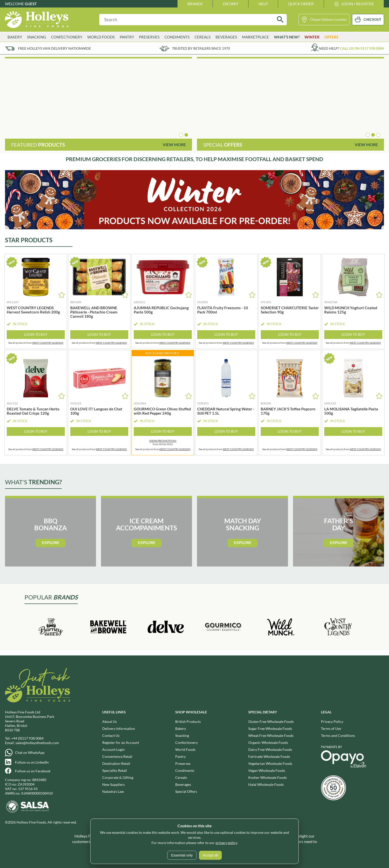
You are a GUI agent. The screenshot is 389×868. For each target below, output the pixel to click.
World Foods (101, 37)
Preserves (149, 37)
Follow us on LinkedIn (32, 762)
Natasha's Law (113, 791)
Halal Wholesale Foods (266, 784)
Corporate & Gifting (118, 777)
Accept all (210, 855)
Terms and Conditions (338, 735)
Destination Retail (116, 763)
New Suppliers (113, 784)
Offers (331, 37)
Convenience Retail (117, 756)
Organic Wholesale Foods (268, 742)
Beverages (226, 37)
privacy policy (226, 843)
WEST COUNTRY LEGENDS (48, 343)
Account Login (113, 749)
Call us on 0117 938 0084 (362, 48)
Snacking (36, 37)
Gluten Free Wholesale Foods (271, 722)
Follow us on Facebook (33, 771)
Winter (312, 37)
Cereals (202, 37)
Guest (31, 4)
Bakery (15, 37)
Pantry (127, 37)
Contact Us (111, 735)
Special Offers (186, 791)
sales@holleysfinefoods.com (37, 743)
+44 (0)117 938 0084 (27, 738)
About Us (109, 722)
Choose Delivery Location (328, 19)
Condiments (177, 37)
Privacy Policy (332, 722)
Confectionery (67, 37)
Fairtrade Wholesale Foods (269, 756)
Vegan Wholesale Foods (267, 770)
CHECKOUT (372, 19)
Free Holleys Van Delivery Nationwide (54, 48)
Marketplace (255, 37)
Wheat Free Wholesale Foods (271, 735)
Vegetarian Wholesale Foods (270, 763)
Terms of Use (331, 728)
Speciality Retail (115, 770)
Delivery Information (119, 728)
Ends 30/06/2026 (163, 442)
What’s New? (287, 37)
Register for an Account (121, 742)
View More (174, 145)
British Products (188, 722)
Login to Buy (36, 334)
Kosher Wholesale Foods (267, 777)
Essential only (182, 855)
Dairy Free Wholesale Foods (270, 749)
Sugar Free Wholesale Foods (270, 728)
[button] (181, 135)
